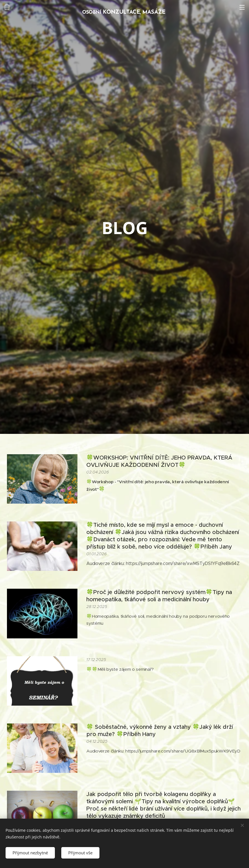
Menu (242, 7)
